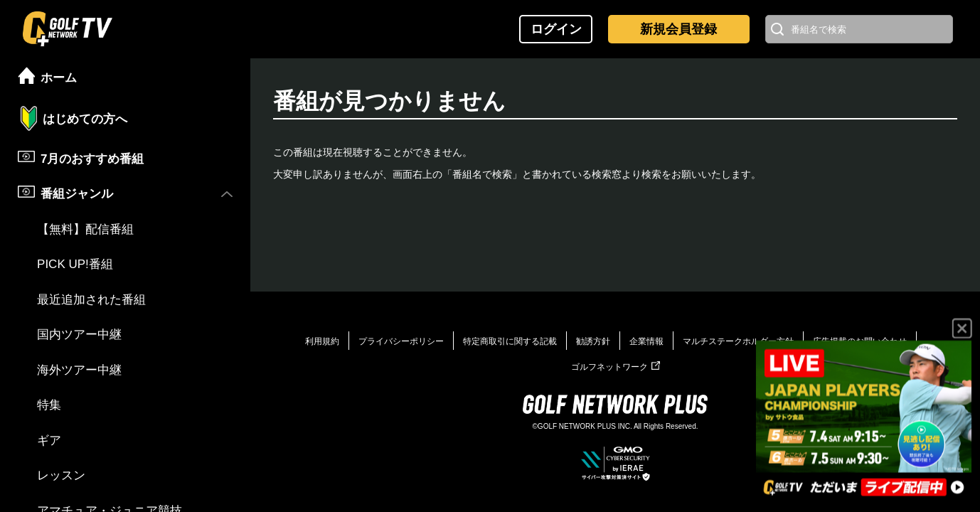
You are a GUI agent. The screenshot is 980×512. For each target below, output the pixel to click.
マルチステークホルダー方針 (738, 341)
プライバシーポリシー (401, 341)
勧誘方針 (593, 341)
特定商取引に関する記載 (510, 341)
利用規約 (322, 341)
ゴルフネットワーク (616, 367)
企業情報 (646, 341)
